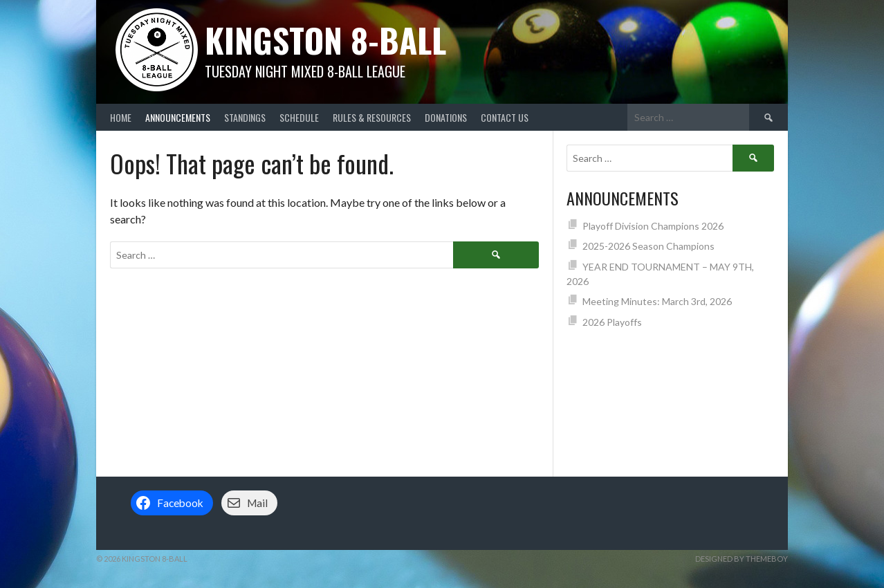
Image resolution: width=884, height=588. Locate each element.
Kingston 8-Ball (325, 40)
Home (121, 117)
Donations (446, 117)
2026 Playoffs (612, 322)
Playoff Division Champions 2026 (653, 226)
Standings (245, 117)
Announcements (178, 117)
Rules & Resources (372, 117)
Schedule (299, 117)
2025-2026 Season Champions (648, 246)
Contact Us (505, 117)
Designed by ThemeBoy (742, 559)
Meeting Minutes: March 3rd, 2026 (657, 301)
